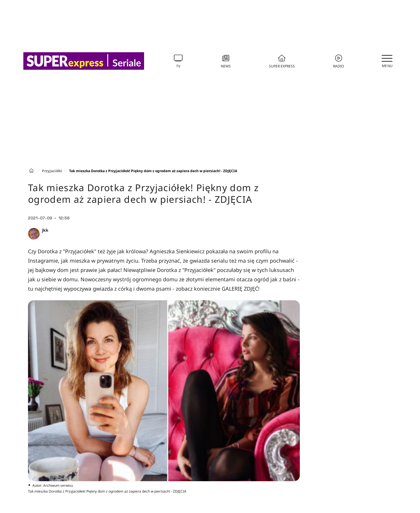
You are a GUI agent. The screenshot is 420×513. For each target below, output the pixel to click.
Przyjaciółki (52, 171)
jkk (45, 230)
